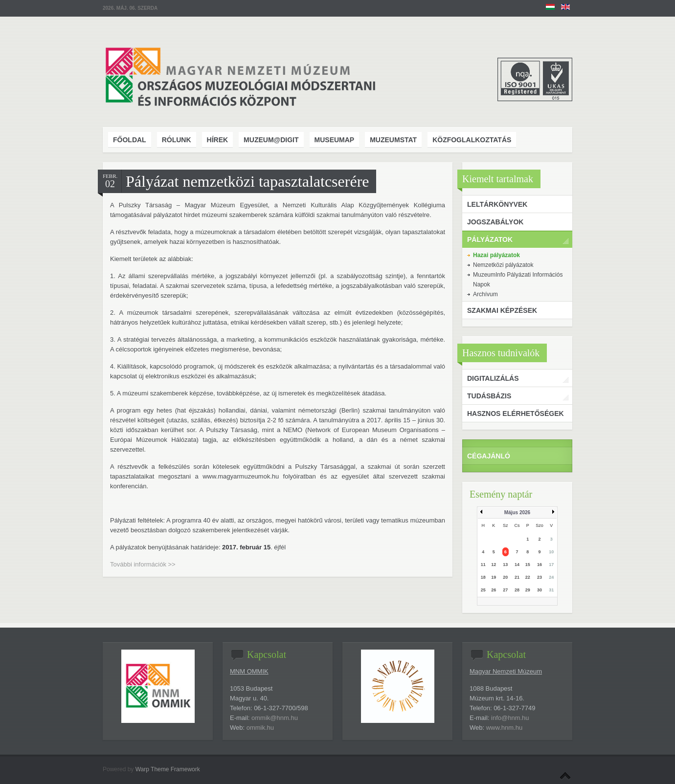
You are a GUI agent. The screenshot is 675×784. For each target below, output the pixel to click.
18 (483, 577)
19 (494, 577)
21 (517, 577)
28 (517, 590)
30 (540, 590)
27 (505, 590)
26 (494, 590)
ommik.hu (260, 728)
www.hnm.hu (504, 728)
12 (494, 565)
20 (505, 577)
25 (483, 590)
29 (528, 590)
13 (505, 565)
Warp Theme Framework (168, 769)
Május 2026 (517, 512)
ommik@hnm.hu (275, 718)
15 (528, 565)
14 (517, 565)
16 (540, 565)
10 (551, 552)
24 (551, 577)
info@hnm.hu (510, 718)
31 (551, 590)
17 (551, 565)
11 (483, 565)
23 (540, 577)
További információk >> (143, 564)
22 (528, 577)
